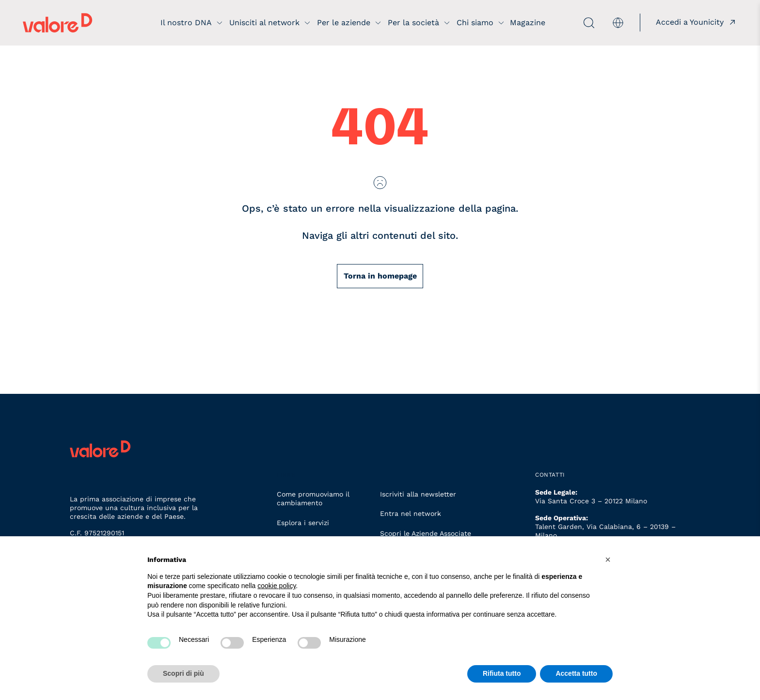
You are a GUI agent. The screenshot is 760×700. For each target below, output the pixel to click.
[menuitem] (617, 23)
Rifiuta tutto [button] (502, 673)
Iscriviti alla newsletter (418, 494)
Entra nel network (411, 513)
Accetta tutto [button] (576, 673)
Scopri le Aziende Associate (426, 533)
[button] (608, 560)
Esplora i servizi (303, 523)
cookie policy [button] (277, 586)
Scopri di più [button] (183, 673)
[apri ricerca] (570, 23)
